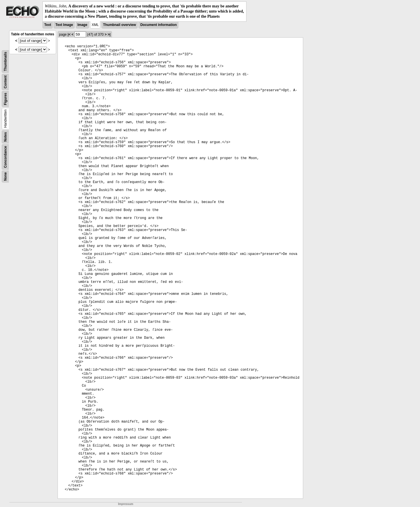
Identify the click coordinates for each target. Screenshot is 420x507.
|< (69, 35)
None (5, 177)
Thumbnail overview (120, 25)
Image (82, 25)
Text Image (64, 25)
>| (109, 35)
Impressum (126, 504)
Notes (5, 137)
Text (48, 25)
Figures (5, 99)
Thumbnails (5, 61)
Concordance (5, 157)
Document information (158, 25)
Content (5, 82)
